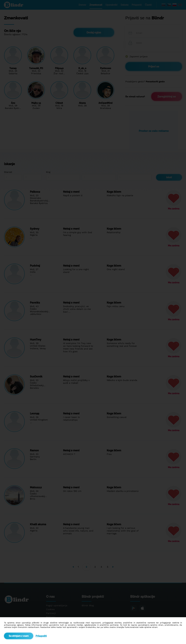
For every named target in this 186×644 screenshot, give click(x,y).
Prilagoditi (41, 636)
